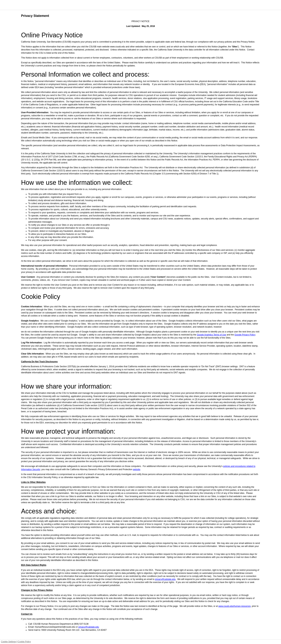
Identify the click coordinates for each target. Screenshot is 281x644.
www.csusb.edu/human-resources (234, 606)
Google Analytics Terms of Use (211, 335)
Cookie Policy (24, 642)
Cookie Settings (9, 642)
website (137, 469)
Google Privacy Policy (245, 335)
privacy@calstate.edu (165, 579)
